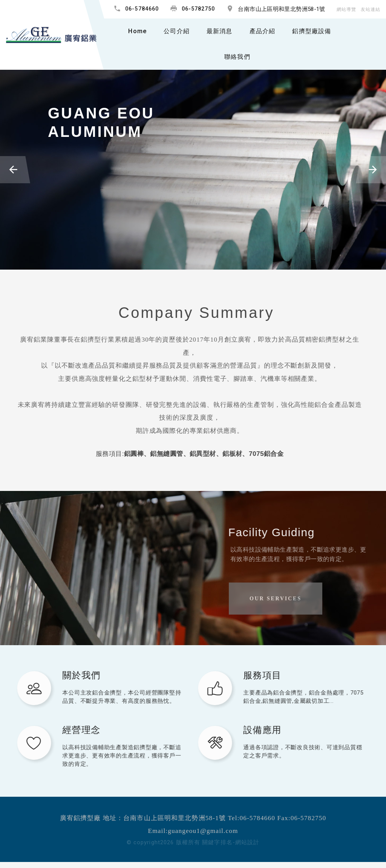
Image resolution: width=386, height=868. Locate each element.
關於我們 (76, 675)
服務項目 (257, 675)
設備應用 (257, 730)
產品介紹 (263, 31)
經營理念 (76, 730)
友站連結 (371, 9)
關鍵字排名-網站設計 (231, 842)
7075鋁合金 (255, 454)
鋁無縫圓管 (156, 454)
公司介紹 (177, 31)
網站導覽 (346, 9)
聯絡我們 (237, 57)
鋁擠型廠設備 (312, 31)
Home (137, 31)
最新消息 (220, 31)
